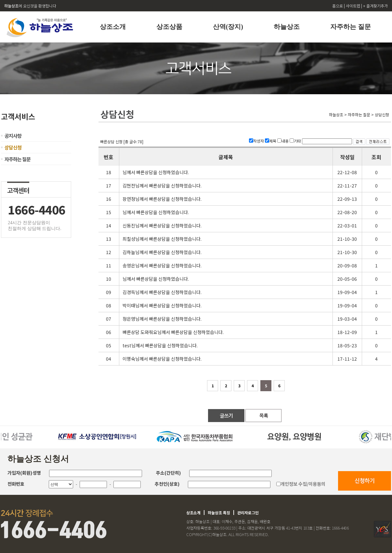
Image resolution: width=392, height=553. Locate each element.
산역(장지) (228, 27)
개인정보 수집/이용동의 (303, 484)
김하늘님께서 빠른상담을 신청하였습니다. (162, 252)
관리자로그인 (248, 513)
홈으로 (338, 6)
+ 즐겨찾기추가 (375, 6)
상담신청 (13, 147)
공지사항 (13, 136)
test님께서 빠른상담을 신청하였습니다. (160, 345)
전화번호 (16, 484)
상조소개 (113, 27)
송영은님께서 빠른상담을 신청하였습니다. (162, 265)
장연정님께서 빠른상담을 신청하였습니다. (162, 199)
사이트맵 (353, 6)
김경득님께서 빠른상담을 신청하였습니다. (162, 292)
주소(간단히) (169, 473)
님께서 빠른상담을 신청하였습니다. (156, 172)
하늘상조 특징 (219, 513)
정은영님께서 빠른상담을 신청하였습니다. (162, 319)
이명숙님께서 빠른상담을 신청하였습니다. (162, 359)
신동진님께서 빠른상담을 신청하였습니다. (162, 225)
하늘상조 (287, 27)
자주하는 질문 (351, 27)
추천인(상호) (167, 484)
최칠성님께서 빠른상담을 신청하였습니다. (162, 239)
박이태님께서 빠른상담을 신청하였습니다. (162, 305)
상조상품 (169, 27)
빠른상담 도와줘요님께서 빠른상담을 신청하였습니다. (173, 332)
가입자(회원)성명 (24, 473)
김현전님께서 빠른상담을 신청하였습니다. (162, 186)
